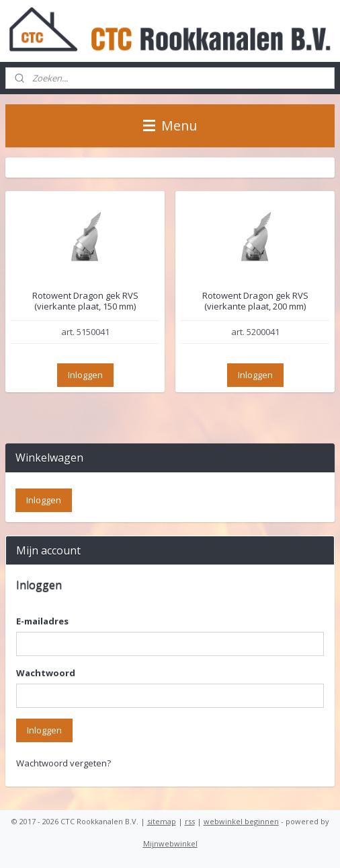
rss (190, 821)
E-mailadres (42, 621)
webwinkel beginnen (241, 821)
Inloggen (85, 375)
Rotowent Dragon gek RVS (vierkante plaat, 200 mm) (255, 301)
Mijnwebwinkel (170, 843)
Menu (170, 125)
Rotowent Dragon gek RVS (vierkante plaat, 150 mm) (85, 301)
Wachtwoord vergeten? (63, 763)
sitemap (162, 821)
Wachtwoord (46, 673)
